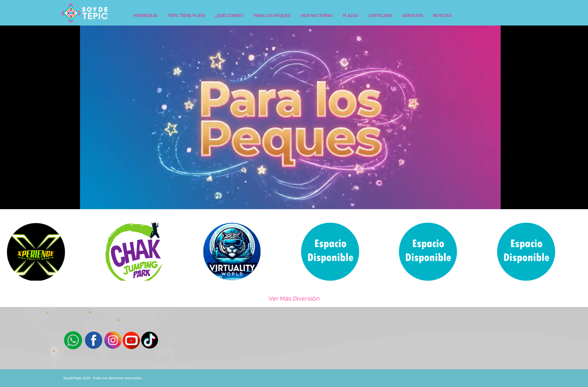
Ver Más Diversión (294, 298)
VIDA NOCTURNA (317, 16)
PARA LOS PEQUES (272, 16)
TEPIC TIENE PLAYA (187, 16)
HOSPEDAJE (146, 16)
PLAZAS (351, 16)
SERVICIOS (412, 16)
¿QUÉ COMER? (229, 16)
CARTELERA (380, 16)
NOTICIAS (443, 16)
